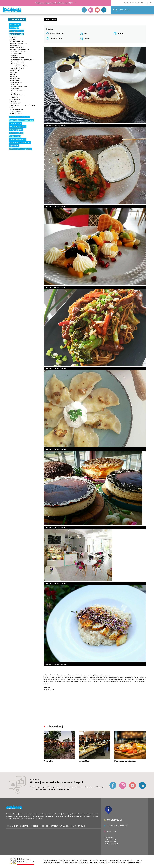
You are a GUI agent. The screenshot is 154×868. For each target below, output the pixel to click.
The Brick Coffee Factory (19, 95)
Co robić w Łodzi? (15, 123)
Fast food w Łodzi (15, 103)
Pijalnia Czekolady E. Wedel (19, 87)
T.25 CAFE (14, 97)
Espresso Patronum (17, 62)
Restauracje (14, 37)
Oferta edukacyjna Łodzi (18, 127)
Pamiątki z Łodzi (15, 136)
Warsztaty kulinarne (16, 114)
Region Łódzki (14, 146)
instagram (87, 38)
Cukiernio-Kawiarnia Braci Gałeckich (22, 60)
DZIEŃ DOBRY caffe (17, 47)
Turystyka (17, 20)
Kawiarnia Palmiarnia (18, 68)
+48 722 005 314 (115, 820)
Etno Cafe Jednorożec (18, 64)
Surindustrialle (16, 89)
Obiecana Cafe (16, 80)
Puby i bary (13, 39)
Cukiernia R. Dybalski (18, 58)
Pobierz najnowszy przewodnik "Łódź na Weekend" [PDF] (54, 3)
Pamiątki (82, 826)
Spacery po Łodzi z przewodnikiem (21, 120)
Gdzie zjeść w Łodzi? (16, 34)
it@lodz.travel (111, 831)
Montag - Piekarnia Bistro (19, 43)
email (85, 33)
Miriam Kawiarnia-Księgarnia (20, 49)
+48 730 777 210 (56, 38)
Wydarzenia (64, 826)
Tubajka (14, 93)
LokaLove (14, 74)
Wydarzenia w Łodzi (16, 133)
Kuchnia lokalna (15, 99)
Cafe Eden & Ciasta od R (19, 52)
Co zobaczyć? (14, 28)
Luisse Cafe (15, 76)
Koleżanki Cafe (16, 70)
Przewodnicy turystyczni (18, 139)
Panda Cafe (15, 85)
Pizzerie (12, 107)
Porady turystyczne (16, 130)
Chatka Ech (15, 56)
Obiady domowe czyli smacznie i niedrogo (23, 105)
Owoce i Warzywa (17, 83)
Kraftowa (14, 72)
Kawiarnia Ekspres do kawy (20, 66)
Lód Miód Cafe (16, 78)
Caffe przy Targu (16, 54)
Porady (74, 826)
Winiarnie (13, 101)
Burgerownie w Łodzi (16, 109)
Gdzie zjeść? (35, 826)
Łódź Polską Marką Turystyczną (20, 149)
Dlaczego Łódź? (15, 24)
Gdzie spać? (24, 826)
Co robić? (46, 826)
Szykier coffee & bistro (18, 91)
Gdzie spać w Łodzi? (16, 31)
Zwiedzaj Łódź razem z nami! (19, 117)
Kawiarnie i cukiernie (16, 41)
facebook (120, 33)
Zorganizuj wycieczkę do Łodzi (20, 142)
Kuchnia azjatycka (16, 112)
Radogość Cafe (16, 45)
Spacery (54, 826)
